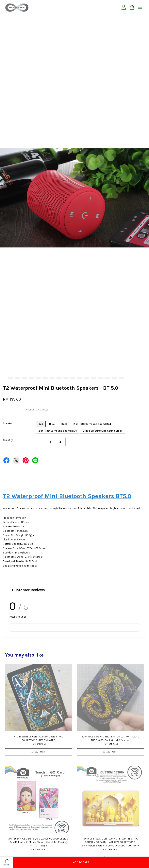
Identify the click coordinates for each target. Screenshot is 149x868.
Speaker (8, 423)
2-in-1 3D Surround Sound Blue (58, 431)
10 (73, 378)
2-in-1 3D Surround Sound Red (92, 424)
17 (121, 378)
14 (100, 378)
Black (64, 424)
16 (114, 378)
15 (107, 378)
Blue (52, 424)
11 (80, 378)
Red (41, 424)
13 (94, 378)
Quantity (8, 440)
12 (87, 378)
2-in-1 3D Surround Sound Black (103, 431)
